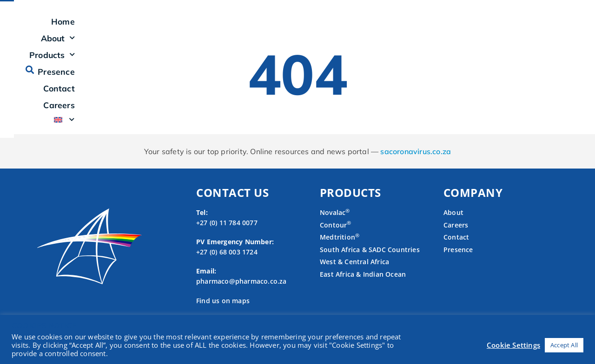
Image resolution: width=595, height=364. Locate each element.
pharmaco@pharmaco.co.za (241, 292)
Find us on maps (223, 311)
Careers (485, 27)
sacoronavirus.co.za (416, 162)
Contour (336, 236)
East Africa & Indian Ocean (363, 285)
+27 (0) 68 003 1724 (227, 263)
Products (337, 27)
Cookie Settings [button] (513, 345)
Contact (440, 27)
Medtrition (337, 248)
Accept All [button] (564, 345)
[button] (550, 27)
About (283, 27)
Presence (392, 27)
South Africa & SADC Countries (370, 260)
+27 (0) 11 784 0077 (227, 233)
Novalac (335, 224)
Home (240, 27)
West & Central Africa (354, 273)
